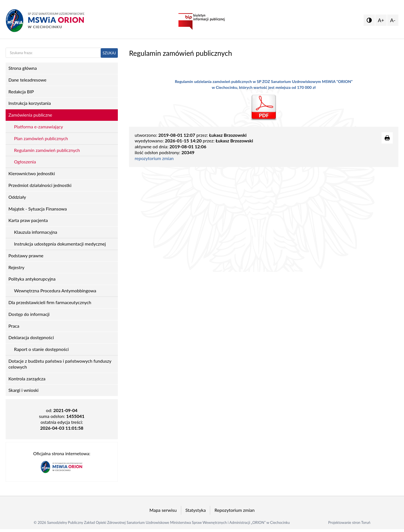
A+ (381, 20)
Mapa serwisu (163, 510)
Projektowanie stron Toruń (349, 522)
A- (393, 20)
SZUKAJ (109, 53)
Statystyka (196, 510)
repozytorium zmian (154, 158)
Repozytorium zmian (234, 510)
